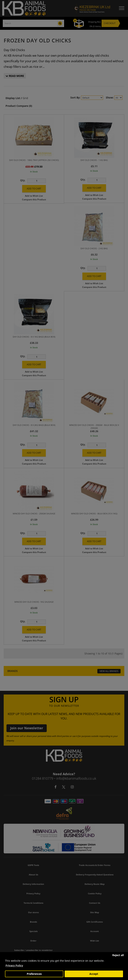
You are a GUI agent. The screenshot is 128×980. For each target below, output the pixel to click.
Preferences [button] (34, 974)
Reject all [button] (118, 955)
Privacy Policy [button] (14, 965)
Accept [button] (94, 974)
